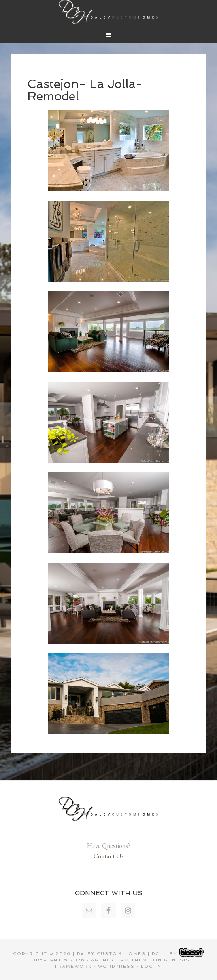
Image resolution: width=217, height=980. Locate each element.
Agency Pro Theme (121, 960)
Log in (151, 966)
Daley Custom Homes (108, 12)
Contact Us (109, 856)
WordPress (116, 966)
